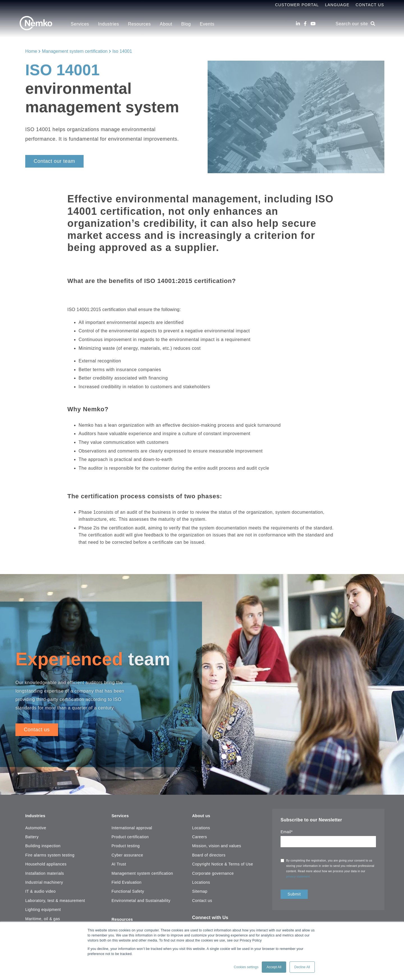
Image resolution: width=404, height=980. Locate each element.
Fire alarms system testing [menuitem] (50, 853)
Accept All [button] (274, 967)
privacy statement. (299, 877)
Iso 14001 (122, 51)
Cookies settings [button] (246, 967)
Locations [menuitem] (201, 826)
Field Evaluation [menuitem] (126, 881)
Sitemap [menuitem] (200, 890)
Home (31, 51)
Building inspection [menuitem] (43, 844)
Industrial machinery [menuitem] (44, 881)
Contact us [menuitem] (202, 899)
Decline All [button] (302, 967)
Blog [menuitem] (186, 24)
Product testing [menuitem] (125, 844)
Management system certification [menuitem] (142, 872)
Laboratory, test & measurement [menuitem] (55, 899)
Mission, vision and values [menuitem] (217, 844)
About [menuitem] (166, 24)
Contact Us (370, 5)
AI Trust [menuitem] (119, 862)
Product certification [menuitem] (130, 835)
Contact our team (54, 161)
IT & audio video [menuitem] (40, 890)
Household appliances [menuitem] (46, 862)
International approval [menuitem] (132, 826)
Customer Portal (297, 5)
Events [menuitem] (207, 24)
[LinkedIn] (298, 24)
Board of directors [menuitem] (209, 853)
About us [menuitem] (202, 814)
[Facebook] (305, 24)
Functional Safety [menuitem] (128, 890)
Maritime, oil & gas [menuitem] (43, 917)
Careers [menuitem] (200, 835)
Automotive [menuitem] (36, 826)
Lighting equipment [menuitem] (43, 908)
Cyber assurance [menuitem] (127, 853)
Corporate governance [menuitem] (213, 872)
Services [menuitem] (80, 24)
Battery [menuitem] (32, 835)
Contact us (37, 730)
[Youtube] (313, 24)
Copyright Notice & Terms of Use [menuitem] (223, 862)
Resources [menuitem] (139, 24)
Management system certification (75, 51)
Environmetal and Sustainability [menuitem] (141, 899)
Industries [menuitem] (109, 24)
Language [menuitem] (337, 5)
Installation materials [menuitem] (45, 872)
